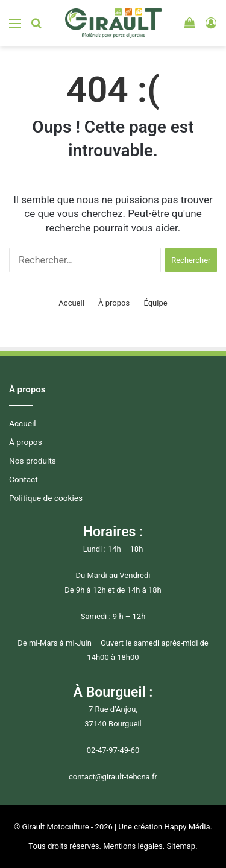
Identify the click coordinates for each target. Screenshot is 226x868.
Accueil (71, 303)
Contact (24, 479)
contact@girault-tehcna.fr (113, 777)
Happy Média (187, 827)
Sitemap (181, 846)
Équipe (155, 303)
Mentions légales (133, 846)
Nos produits (33, 461)
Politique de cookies (46, 498)
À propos (114, 303)
